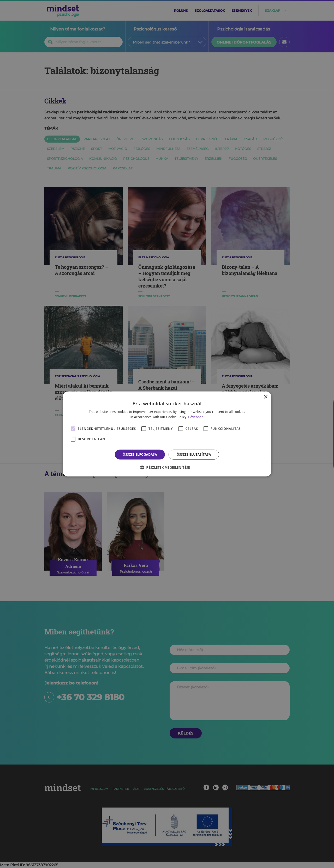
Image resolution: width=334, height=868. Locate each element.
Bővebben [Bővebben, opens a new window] (196, 417)
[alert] (167, 434)
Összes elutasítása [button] (194, 454)
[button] (167, 467)
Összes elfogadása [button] (140, 454)
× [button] (266, 397)
